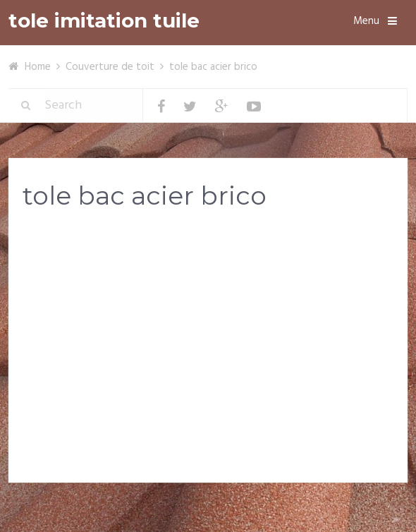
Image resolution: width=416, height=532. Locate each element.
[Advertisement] (208, 333)
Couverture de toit (110, 67)
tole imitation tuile (104, 21)
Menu (366, 21)
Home (38, 67)
